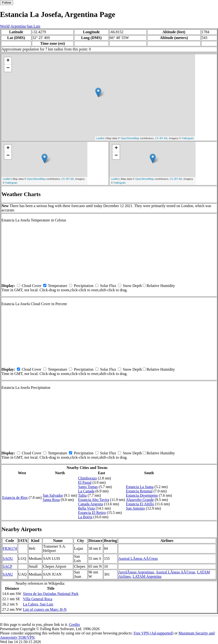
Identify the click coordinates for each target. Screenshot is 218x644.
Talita (82, 495)
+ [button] (8, 61)
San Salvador (53, 495)
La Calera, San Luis (38, 604)
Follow (7, 3)
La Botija (85, 517)
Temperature (58, 286)
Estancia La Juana (140, 487)
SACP (7, 566)
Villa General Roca (38, 599)
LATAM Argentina (147, 576)
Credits (74, 625)
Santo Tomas (88, 487)
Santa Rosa (51, 500)
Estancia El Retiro (92, 513)
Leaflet (100, 138)
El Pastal (85, 482)
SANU (8, 574)
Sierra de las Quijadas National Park (51, 594)
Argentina (18, 26)
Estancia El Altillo (140, 504)
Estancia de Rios (15, 498)
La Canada (86, 491)
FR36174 (10, 548)
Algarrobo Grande (140, 500)
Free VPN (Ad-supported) (153, 633)
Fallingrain (188, 138)
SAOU (8, 559)
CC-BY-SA (161, 138)
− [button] (8, 68)
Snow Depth (132, 286)
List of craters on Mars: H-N (45, 609)
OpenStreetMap (130, 138)
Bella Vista (86, 508)
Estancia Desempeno (142, 495)
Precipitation (84, 286)
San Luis (33, 26)
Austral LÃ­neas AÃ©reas (138, 559)
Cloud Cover (32, 286)
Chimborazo (88, 478)
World (5, 26)
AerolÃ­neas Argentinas (136, 572)
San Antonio (135, 508)
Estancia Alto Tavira (94, 500)
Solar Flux (108, 286)
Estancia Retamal (139, 491)
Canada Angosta (90, 504)
